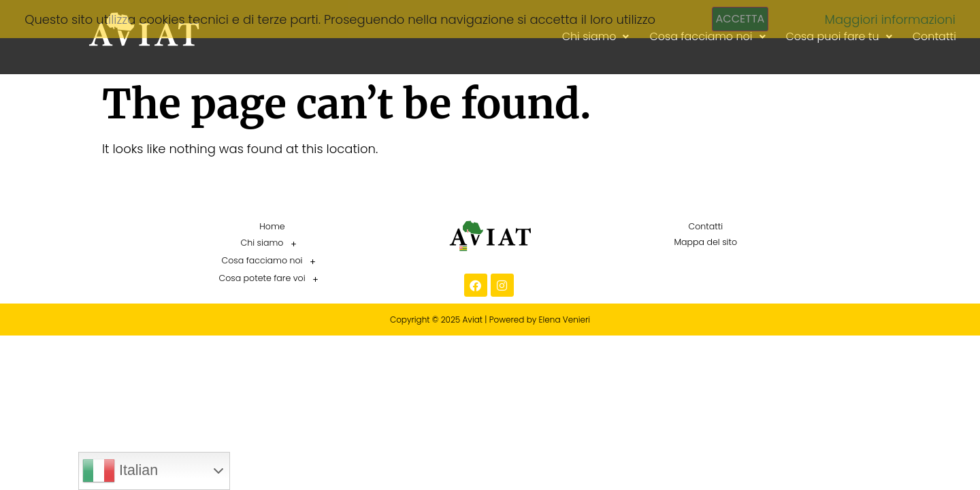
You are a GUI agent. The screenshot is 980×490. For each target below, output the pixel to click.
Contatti (705, 226)
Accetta (740, 19)
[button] (272, 244)
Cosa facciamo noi (273, 261)
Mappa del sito (705, 242)
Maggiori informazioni (890, 19)
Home (272, 226)
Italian (120, 471)
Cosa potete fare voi (272, 279)
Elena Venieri (565, 320)
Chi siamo (273, 244)
